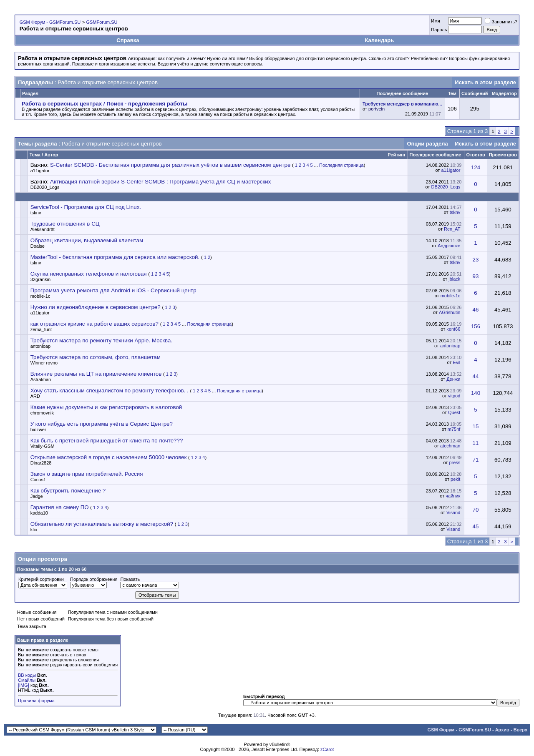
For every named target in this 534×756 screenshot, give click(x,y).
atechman (450, 446)
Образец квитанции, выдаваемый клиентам (87, 240)
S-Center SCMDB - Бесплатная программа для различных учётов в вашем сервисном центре (170, 165)
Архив (502, 730)
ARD (35, 396)
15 (476, 426)
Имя (435, 21)
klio (34, 530)
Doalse (38, 246)
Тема (35, 155)
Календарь (379, 40)
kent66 (453, 329)
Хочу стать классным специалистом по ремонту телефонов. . (110, 391)
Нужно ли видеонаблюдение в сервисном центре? (96, 307)
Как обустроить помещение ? (68, 491)
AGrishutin (450, 312)
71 (476, 460)
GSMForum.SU (102, 22)
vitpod (454, 396)
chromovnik (42, 413)
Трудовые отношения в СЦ (65, 224)
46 (476, 310)
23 (476, 260)
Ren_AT (452, 229)
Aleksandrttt (43, 229)
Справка (128, 40)
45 (476, 526)
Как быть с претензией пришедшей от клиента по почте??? (107, 441)
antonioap (40, 346)
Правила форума (36, 701)
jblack (454, 279)
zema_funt (41, 329)
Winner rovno (44, 363)
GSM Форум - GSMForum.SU (50, 22)
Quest (454, 412)
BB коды (27, 675)
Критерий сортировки (41, 579)
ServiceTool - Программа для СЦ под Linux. (86, 207)
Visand (453, 512)
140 (476, 393)
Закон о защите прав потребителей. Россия (87, 474)
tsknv (36, 213)
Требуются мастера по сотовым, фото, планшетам (96, 357)
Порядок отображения (94, 579)
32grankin (40, 279)
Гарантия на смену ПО (60, 507)
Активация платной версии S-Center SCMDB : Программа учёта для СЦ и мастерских (160, 182)
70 (476, 510)
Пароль (439, 30)
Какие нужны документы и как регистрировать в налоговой (106, 407)
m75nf (454, 429)
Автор (51, 155)
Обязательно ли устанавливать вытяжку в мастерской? (102, 524)
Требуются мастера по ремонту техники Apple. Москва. (101, 340)
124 (476, 167)
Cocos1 (38, 480)
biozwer (38, 429)
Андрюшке (449, 246)
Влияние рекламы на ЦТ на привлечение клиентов (96, 374)
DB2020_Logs (45, 187)
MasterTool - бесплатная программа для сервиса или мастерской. (115, 257)
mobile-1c (40, 296)
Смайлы (27, 680)
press (455, 462)
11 (476, 443)
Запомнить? (501, 22)
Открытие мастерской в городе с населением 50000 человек (109, 457)
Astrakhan (41, 379)
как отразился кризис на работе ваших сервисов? (94, 324)
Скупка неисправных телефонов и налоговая (89, 274)
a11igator (40, 171)
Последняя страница (341, 165)
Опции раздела (427, 144)
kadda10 (39, 513)
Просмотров (503, 155)
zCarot (327, 749)
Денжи (453, 379)
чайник (453, 496)
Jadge (37, 496)
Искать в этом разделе (485, 82)
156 (476, 326)
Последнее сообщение (436, 155)
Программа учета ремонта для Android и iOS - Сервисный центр (113, 290)
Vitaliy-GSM (43, 446)
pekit (455, 479)
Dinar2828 (41, 463)
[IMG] (24, 685)
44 (476, 376)
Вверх (520, 730)
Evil (457, 362)
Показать (130, 579)
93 (476, 276)
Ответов (475, 155)
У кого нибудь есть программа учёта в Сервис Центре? (102, 424)
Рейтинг (397, 155)
